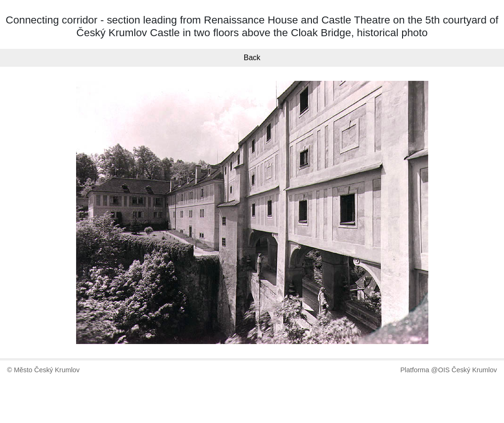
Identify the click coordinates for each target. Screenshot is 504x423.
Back (252, 58)
